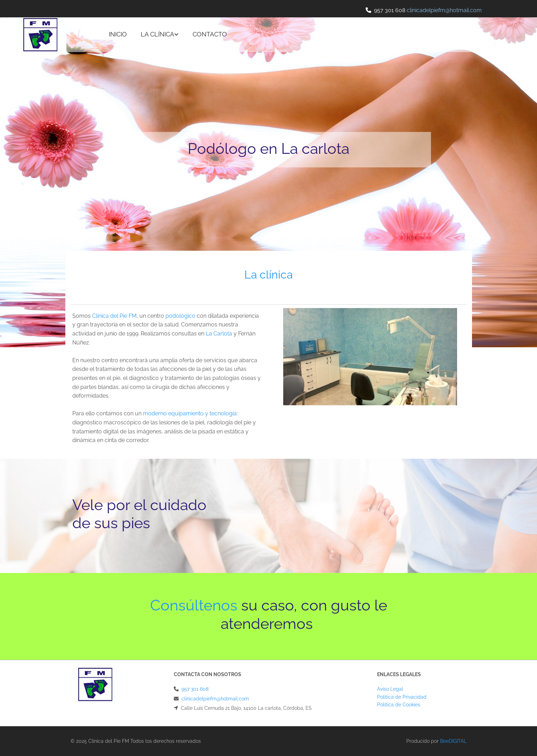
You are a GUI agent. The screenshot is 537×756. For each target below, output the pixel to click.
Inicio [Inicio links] (118, 34)
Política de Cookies (399, 705)
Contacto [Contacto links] (210, 34)
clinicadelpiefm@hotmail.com (215, 699)
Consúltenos (194, 605)
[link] (160, 35)
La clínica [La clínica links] (157, 34)
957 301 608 (390, 10)
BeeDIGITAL (453, 741)
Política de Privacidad (402, 697)
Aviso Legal (390, 689)
